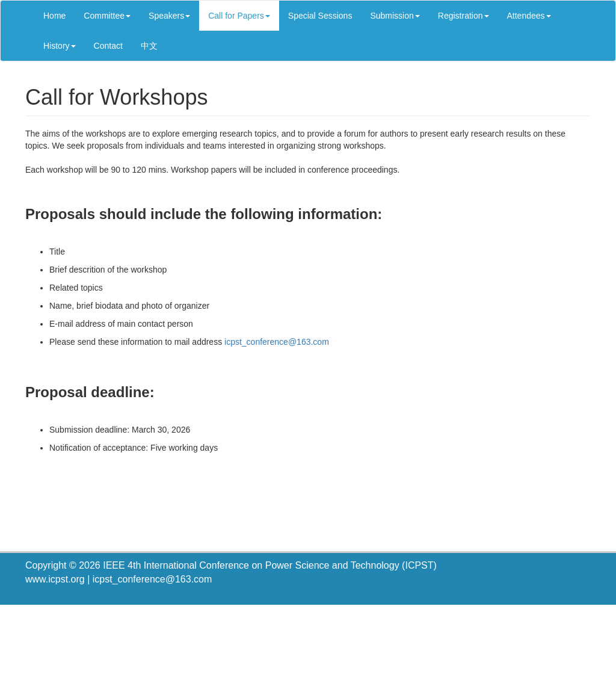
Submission (395, 16)
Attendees (529, 16)
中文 (149, 46)
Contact (108, 46)
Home (54, 16)
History (60, 46)
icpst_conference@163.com (277, 342)
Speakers (169, 16)
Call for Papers (239, 16)
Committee (107, 16)
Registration (464, 16)
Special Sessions (320, 16)
